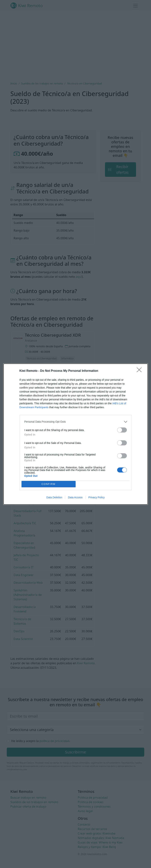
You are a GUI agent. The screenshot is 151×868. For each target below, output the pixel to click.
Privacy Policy (96, 497)
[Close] (140, 371)
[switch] (122, 430)
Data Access (75, 497)
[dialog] (76, 434)
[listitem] (76, 422)
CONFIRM (49, 484)
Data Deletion (54, 497)
